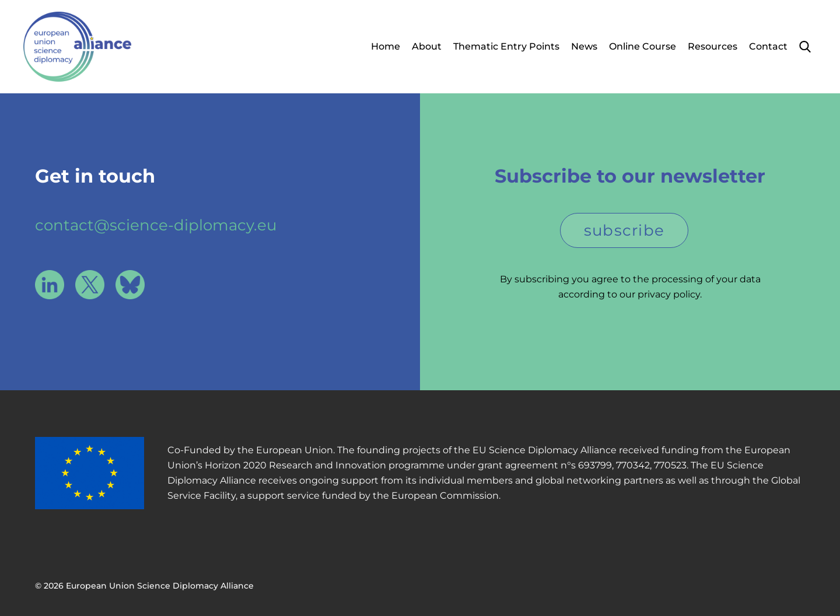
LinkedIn (50, 285)
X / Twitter (90, 285)
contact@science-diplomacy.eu (156, 225)
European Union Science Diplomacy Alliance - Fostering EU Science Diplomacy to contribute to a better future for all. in (77, 47)
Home (386, 46)
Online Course (643, 46)
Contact (768, 46)
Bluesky (130, 285)
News (584, 46)
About (427, 46)
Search (805, 47)
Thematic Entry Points (506, 46)
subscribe (624, 230)
